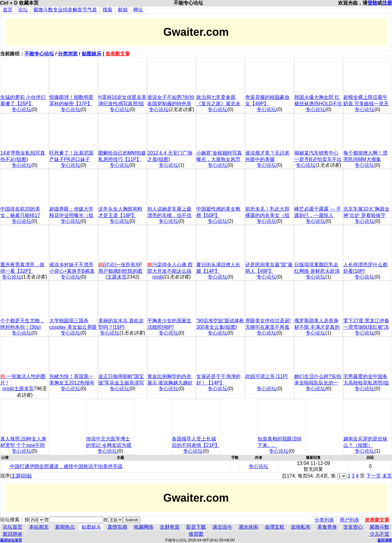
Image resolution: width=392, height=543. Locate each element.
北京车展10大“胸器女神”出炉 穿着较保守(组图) (366, 215)
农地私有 (301, 527)
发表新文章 (118, 54)
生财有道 (170, 527)
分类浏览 (68, 54)
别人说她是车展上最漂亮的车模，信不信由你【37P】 (169, 215)
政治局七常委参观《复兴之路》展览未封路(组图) (218, 104)
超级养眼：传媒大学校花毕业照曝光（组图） (71, 215)
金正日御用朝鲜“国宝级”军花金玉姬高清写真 (121, 383)
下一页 (374, 476)
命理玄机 (275, 527)
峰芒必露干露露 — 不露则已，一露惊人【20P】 (318, 215)
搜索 (107, 10)
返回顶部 (385, 540)
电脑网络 (144, 527)
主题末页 (117, 277)
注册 (387, 3)
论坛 (23, 10)
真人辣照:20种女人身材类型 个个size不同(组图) (23, 445)
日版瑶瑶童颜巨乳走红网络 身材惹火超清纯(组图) (317, 271)
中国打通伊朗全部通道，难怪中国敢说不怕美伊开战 (66, 466)
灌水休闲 (248, 527)
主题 (16, 476)
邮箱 (123, 10)
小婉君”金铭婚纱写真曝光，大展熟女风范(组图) (219, 159)
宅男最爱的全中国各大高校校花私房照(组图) (366, 383)
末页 (387, 476)
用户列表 (349, 520)
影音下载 (196, 527)
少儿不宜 (379, 534)
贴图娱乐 (92, 54)
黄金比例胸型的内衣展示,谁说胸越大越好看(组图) (170, 383)
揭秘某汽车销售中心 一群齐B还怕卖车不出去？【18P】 (318, 159)
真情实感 (117, 527)
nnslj (157, 277)
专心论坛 (21, 109)
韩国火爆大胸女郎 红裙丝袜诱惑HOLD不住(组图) (318, 104)
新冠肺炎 (13, 534)
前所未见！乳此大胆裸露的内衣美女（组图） (267, 215)
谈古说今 (222, 527)
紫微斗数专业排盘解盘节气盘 (65, 10)
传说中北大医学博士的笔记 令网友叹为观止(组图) (109, 445)
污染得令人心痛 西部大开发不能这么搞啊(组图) (170, 271)
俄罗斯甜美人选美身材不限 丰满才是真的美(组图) (317, 327)
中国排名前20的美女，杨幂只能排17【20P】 (20, 215)
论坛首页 (13, 527)
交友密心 (353, 527)
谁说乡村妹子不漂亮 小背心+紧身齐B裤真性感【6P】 (72, 271)
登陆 (372, 3)
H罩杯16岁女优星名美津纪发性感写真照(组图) (122, 104)
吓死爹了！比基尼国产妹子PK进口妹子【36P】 (71, 159)
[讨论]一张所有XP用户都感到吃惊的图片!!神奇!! (120, 271)
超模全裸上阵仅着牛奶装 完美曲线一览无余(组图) (366, 104)
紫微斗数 (379, 527)
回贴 (27, 476)
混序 (5, 476)
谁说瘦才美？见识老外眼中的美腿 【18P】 (267, 159)
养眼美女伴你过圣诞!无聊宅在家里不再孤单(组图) (268, 327)
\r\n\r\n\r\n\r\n (342, 476)
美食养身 (327, 527)
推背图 (196, 534)
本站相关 (39, 527)
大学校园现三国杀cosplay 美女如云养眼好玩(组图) (73, 327)
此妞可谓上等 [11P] (266, 376)
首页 (8, 10)
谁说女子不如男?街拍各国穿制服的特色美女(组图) (171, 104)
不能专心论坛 (39, 54)
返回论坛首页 (11, 540)
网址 (138, 10)
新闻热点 (65, 527)
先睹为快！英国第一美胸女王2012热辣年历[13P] (72, 383)
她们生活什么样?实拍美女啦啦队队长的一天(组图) (318, 383)
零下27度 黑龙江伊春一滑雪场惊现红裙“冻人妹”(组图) (366, 327)
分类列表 (324, 520)
